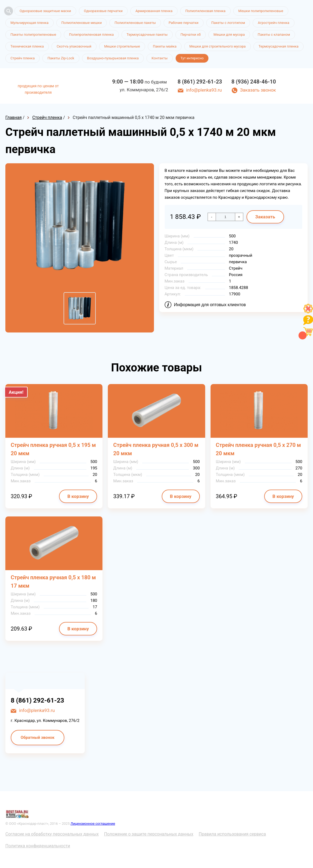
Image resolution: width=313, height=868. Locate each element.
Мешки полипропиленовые (261, 11)
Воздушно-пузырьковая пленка (113, 58)
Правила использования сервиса (232, 834)
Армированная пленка (154, 11)
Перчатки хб (191, 35)
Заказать (265, 217)
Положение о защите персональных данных (149, 834)
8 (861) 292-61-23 (200, 82)
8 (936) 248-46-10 (254, 82)
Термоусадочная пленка (279, 46)
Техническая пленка (27, 46)
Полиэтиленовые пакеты (135, 23)
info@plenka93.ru (204, 90)
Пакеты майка (165, 46)
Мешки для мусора (229, 35)
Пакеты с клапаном (274, 35)
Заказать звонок (258, 90)
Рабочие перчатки (184, 23)
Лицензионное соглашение (93, 824)
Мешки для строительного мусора (218, 46)
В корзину (78, 496)
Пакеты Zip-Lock (61, 58)
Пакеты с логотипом (228, 23)
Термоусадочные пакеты (147, 35)
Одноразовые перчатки (103, 11)
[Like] (308, 312)
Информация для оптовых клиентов (210, 305)
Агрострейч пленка (273, 23)
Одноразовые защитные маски (45, 11)
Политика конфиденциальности (38, 846)
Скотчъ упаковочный (74, 46)
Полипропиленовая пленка (91, 35)
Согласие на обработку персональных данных (52, 834)
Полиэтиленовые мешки (82, 23)
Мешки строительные (122, 46)
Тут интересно (192, 58)
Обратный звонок (38, 737)
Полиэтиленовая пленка (205, 11)
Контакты (160, 58)
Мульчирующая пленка (30, 23)
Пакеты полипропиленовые (33, 35)
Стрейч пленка (23, 58)
